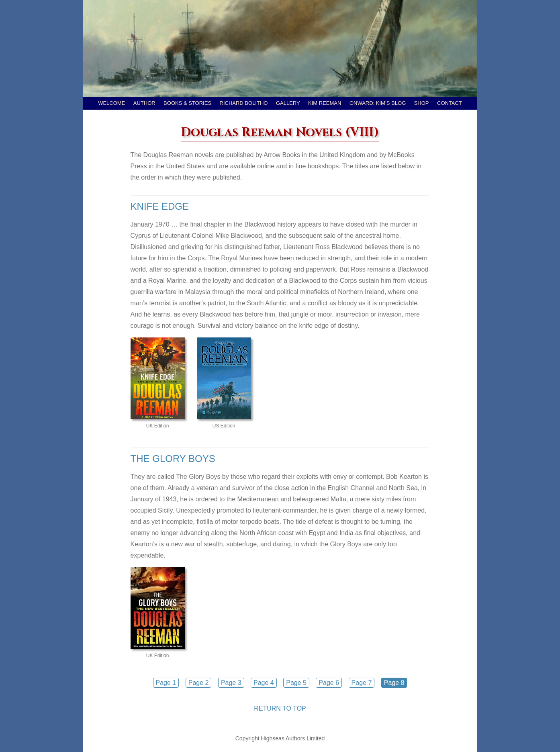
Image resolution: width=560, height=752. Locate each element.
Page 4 (264, 683)
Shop (422, 103)
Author (144, 103)
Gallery (288, 103)
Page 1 (166, 683)
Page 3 (231, 683)
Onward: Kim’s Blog (378, 103)
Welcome (111, 103)
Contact (450, 103)
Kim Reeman (325, 103)
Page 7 (362, 683)
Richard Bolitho (244, 103)
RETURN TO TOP (280, 708)
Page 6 (329, 683)
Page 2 (199, 683)
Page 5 (296, 683)
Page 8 (394, 683)
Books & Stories (187, 103)
